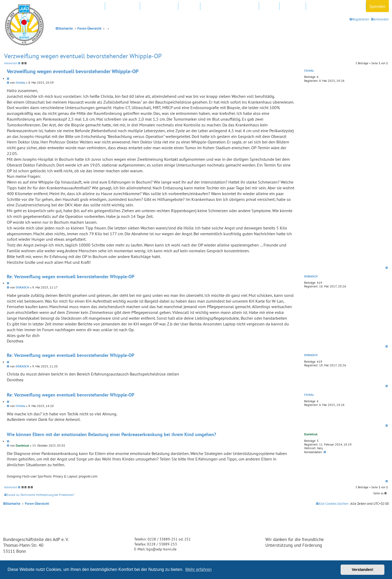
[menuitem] (380, 19)
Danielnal (311, 434)
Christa (309, 71)
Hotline (269, 6)
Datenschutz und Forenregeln (336, 6)
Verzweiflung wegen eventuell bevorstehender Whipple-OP (83, 56)
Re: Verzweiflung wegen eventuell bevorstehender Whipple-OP (71, 277)
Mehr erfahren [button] (199, 569)
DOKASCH (311, 276)
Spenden (377, 6)
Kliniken (189, 6)
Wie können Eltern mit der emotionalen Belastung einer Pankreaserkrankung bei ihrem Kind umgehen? (111, 435)
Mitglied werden (87, 6)
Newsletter (293, 6)
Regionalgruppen (159, 6)
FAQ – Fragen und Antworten (230, 6)
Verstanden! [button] (363, 570)
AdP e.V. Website (122, 6)
